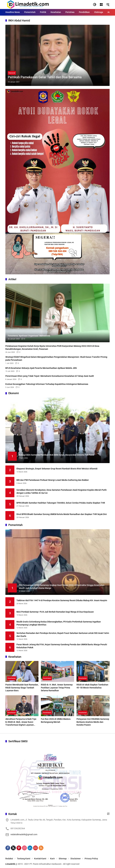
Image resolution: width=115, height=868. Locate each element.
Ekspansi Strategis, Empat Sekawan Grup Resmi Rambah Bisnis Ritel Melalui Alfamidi (57, 469)
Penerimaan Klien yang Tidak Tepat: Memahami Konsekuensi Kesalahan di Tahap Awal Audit (50, 376)
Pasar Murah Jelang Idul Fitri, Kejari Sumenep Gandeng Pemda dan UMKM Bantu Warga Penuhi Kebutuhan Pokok (62, 646)
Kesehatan (12, 678)
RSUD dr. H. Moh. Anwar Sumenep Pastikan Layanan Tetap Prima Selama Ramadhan (57, 688)
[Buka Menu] (101, 4)
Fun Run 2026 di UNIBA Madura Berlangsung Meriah (56, 720)
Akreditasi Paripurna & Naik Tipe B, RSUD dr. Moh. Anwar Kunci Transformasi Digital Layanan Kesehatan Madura (21, 722)
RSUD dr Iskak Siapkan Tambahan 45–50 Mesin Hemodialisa (92, 686)
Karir (52, 859)
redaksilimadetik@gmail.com (24, 834)
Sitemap (63, 859)
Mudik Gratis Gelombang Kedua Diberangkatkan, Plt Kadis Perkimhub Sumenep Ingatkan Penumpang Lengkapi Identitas (59, 623)
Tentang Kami (24, 859)
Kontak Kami (40, 859)
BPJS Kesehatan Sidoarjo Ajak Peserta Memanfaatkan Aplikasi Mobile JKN (41, 368)
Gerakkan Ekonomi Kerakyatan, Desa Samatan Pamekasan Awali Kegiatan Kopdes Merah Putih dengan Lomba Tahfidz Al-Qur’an (62, 491)
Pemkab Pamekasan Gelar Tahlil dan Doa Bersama (45, 77)
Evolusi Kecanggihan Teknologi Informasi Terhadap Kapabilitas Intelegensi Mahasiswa (47, 384)
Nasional (12, 73)
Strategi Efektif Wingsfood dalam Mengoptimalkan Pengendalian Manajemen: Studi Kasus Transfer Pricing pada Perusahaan (56, 358)
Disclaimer (76, 859)
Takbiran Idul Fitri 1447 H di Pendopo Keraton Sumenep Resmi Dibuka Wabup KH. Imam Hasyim (62, 600)
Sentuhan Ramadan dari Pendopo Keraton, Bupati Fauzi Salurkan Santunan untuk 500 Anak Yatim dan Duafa (63, 635)
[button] (95, 4)
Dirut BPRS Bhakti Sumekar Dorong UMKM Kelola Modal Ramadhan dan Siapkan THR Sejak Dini (62, 514)
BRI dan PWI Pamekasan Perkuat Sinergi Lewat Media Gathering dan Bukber (53, 480)
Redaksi (9, 859)
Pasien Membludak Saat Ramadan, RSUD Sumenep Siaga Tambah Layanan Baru (22, 688)
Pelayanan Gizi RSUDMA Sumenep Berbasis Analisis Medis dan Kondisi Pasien (93, 722)
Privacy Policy (91, 859)
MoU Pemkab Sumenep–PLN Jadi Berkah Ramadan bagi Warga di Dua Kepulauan (55, 612)
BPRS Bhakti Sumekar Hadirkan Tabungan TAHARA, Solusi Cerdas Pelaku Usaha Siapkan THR (61, 503)
